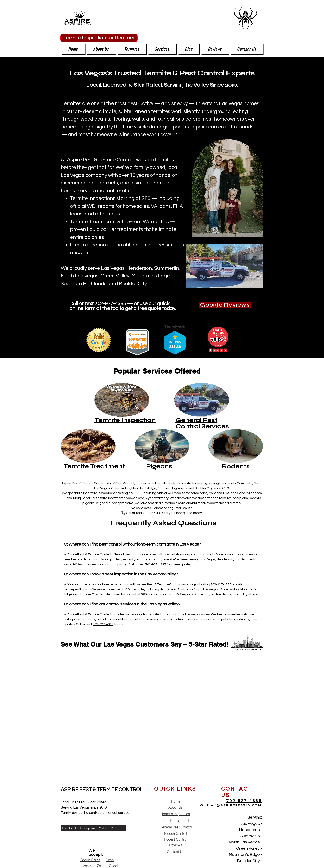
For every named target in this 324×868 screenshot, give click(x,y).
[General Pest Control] (176, 827)
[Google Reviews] (225, 305)
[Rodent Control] (176, 839)
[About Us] (176, 807)
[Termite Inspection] (176, 814)
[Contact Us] (176, 851)
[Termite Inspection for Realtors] (99, 38)
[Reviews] (176, 845)
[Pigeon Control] (176, 833)
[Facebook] (70, 828)
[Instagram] (87, 828)
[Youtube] (117, 828)
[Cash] (110, 860)
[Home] (176, 801)
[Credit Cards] (90, 860)
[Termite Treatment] (176, 820)
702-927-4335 (110, 304)
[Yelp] (102, 828)
